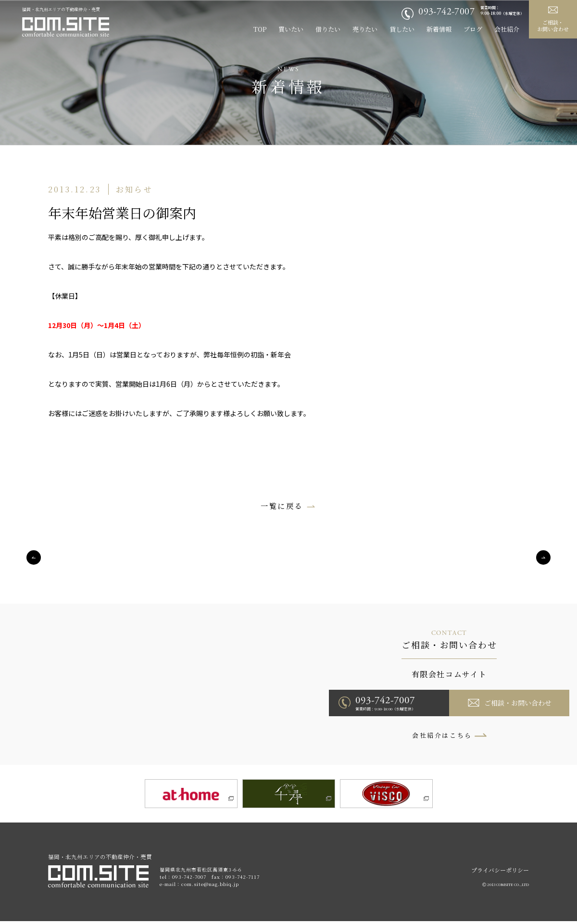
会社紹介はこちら (442, 736)
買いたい (291, 29)
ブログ (473, 29)
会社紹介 (507, 29)
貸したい (402, 29)
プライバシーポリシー (500, 873)
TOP (260, 29)
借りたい (328, 29)
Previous (34, 558)
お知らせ (134, 189)
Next (543, 558)
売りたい (365, 29)
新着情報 (439, 29)
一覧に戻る (282, 506)
